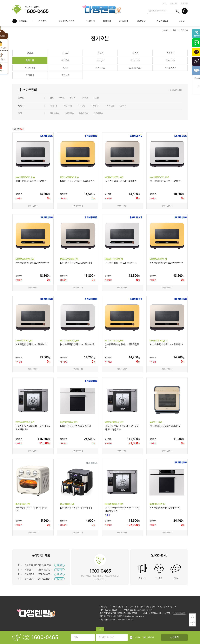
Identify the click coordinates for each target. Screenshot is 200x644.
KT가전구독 (95, 106)
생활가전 (107, 21)
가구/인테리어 (163, 21)
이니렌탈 (81, 106)
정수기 (100, 53)
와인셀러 (100, 60)
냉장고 (30, 53)
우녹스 (62, 98)
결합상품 (65, 75)
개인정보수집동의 (140, 637)
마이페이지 (184, 4)
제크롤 (96, 98)
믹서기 (65, 68)
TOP (192, 618)
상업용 (182, 21)
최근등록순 (98, 113)
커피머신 (170, 53)
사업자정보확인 (179, 613)
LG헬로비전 (68, 106)
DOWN (192, 622)
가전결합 (42, 21)
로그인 (165, 4)
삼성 (52, 98)
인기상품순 (55, 113)
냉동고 (65, 53)
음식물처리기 (170, 68)
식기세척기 (30, 68)
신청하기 (175, 637)
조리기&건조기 (135, 68)
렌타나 (123, 106)
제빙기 (135, 53)
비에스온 (54, 106)
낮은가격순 (69, 113)
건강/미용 (141, 21)
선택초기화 (177, 90)
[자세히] (151, 637)
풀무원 (73, 98)
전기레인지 (135, 60)
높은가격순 (84, 113)
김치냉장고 (100, 68)
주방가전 (91, 21)
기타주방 (30, 75)
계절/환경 (124, 21)
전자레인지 (171, 60)
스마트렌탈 (110, 106)
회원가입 (174, 4)
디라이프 (84, 98)
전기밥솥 (65, 60)
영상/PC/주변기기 (66, 21)
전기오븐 (30, 60)
